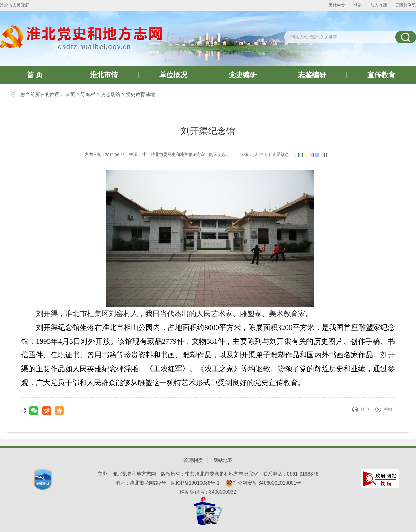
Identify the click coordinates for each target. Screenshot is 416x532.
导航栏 (88, 94)
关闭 (388, 409)
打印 (365, 409)
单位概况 (173, 75)
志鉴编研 (312, 75)
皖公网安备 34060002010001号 (263, 483)
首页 (70, 94)
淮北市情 (104, 75)
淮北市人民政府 (15, 5)
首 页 (35, 75)
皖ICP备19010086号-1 (195, 483)
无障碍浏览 (406, 5)
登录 (358, 5)
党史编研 (243, 75)
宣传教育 (381, 75)
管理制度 (193, 460)
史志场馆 (111, 94)
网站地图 (223, 460)
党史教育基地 (140, 94)
